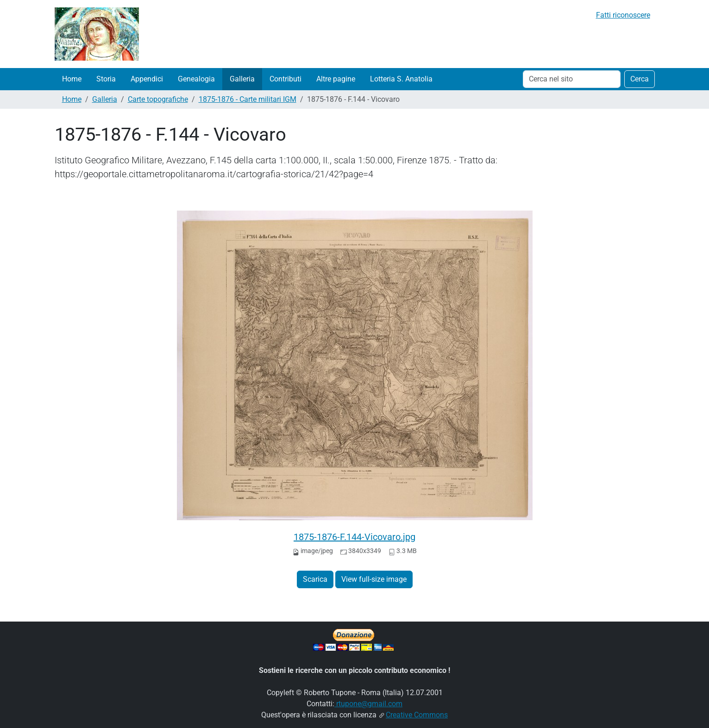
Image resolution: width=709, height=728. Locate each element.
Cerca (640, 79)
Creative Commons (417, 715)
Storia (106, 79)
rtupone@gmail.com (368, 704)
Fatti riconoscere (623, 15)
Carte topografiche (158, 99)
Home (72, 79)
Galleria (242, 79)
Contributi (285, 79)
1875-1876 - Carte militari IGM (248, 99)
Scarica (315, 579)
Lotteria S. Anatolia (401, 79)
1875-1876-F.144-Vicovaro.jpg (354, 537)
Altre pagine (336, 79)
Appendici (147, 79)
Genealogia (196, 79)
